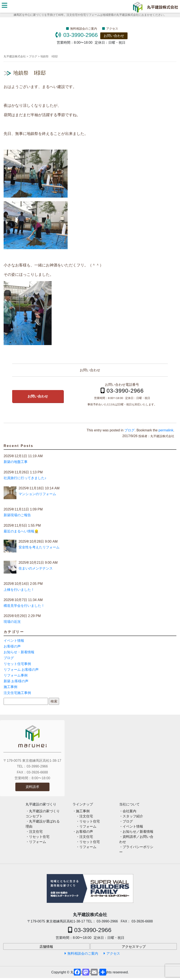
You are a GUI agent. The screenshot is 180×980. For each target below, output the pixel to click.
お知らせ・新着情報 (19, 652)
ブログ (129, 430)
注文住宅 (36, 832)
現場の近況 (12, 622)
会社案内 (129, 811)
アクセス (112, 29)
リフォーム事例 (16, 675)
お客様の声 (12, 646)
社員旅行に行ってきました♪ (25, 478)
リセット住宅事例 (17, 664)
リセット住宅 (39, 837)
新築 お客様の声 (16, 681)
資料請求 (32, 787)
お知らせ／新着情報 (138, 832)
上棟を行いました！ (19, 590)
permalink (166, 430)
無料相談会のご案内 (84, 29)
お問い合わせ (114, 36)
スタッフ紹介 (133, 816)
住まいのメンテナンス (36, 568)
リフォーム (38, 842)
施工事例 (10, 687)
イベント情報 (14, 641)
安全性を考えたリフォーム (39, 547)
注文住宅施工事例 (17, 693)
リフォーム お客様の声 (21, 670)
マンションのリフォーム (37, 494)
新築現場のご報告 (17, 515)
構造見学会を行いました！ (24, 606)
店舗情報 (46, 947)
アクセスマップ (134, 947)
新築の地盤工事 (16, 462)
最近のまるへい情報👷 (21, 531)
